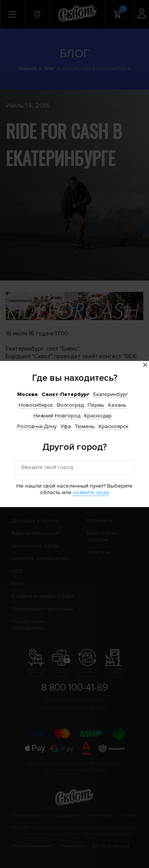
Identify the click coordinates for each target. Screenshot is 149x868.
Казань (117, 405)
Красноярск (114, 426)
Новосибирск (36, 405)
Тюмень (85, 426)
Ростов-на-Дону (37, 426)
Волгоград (70, 405)
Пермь (96, 405)
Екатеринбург (111, 394)
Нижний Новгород (57, 416)
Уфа (66, 426)
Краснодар (98, 416)
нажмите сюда (91, 492)
